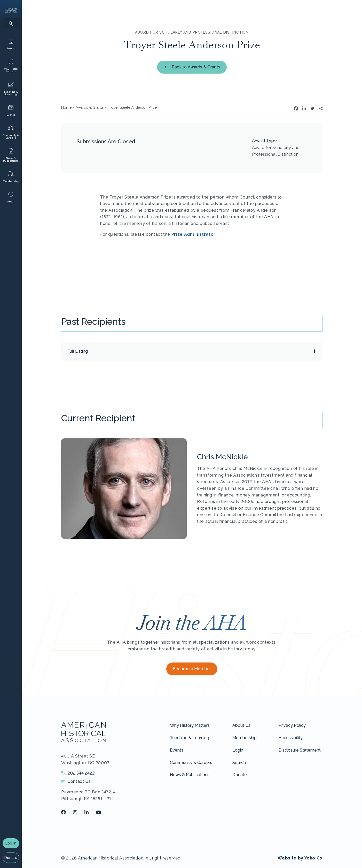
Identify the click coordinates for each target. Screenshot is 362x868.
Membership (245, 738)
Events (177, 750)
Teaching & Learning (190, 738)
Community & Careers (191, 763)
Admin (191, 234)
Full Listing (78, 351)
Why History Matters (190, 725)
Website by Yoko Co (300, 858)
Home (66, 107)
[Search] (11, 23)
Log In (11, 843)
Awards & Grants (90, 107)
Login (238, 750)
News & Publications (190, 775)
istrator (207, 234)
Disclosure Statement (300, 750)
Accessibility (291, 738)
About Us (241, 725)
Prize (177, 234)
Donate (11, 858)
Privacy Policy (292, 725)
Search (239, 763)
